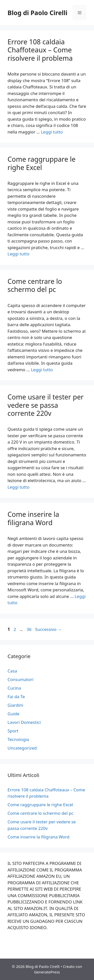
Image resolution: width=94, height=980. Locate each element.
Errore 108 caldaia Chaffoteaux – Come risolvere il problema (40, 50)
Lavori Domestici (24, 722)
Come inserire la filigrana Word (33, 518)
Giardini (15, 705)
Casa (12, 671)
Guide (13, 714)
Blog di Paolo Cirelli (37, 13)
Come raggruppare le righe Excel (41, 163)
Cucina (14, 688)
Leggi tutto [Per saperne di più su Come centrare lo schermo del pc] (42, 370)
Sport (13, 731)
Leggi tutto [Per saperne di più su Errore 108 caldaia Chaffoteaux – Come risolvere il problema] (52, 132)
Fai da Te (16, 697)
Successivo (49, 629)
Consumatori (20, 679)
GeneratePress (47, 972)
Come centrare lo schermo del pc (35, 285)
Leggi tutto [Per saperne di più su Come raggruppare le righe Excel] (18, 254)
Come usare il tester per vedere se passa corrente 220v (46, 405)
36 (29, 629)
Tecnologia (18, 739)
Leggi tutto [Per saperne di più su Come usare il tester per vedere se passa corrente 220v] (18, 487)
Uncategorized (22, 748)
